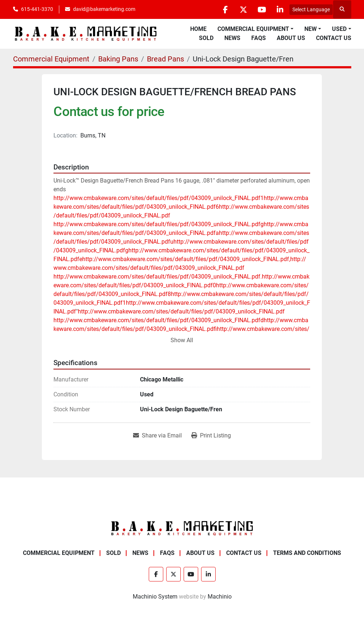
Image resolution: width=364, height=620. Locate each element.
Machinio (220, 597)
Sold (206, 38)
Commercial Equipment (253, 29)
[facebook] (224, 9)
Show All (182, 340)
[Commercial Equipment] (51, 59)
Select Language (311, 9)
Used (339, 29)
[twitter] (243, 9)
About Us (291, 38)
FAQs (259, 38)
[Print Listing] (211, 436)
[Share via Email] (157, 436)
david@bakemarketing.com (104, 9)
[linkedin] (280, 9)
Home (198, 29)
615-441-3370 (37, 9)
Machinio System (155, 597)
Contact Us (334, 38)
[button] (255, 29)
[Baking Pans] (118, 59)
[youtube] (261, 9)
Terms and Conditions (307, 553)
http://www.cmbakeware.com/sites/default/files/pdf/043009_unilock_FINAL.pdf (181, 311)
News (232, 38)
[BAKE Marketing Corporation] (182, 528)
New (311, 29)
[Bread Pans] (165, 59)
